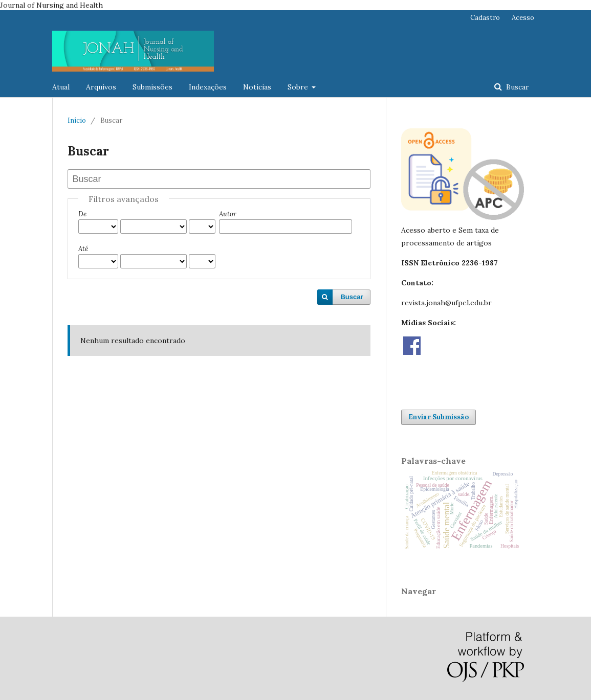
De (82, 214)
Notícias (257, 87)
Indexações (208, 87)
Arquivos (101, 87)
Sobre (299, 87)
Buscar (517, 87)
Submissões (152, 87)
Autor (228, 214)
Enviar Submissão (439, 417)
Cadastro (485, 18)
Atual (61, 87)
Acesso (523, 18)
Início (77, 120)
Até (83, 249)
